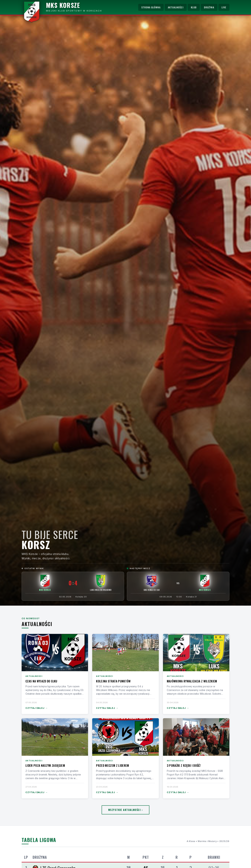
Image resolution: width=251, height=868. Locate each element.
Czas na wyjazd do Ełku (41, 681)
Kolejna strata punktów (113, 681)
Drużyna (209, 7)
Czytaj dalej (37, 708)
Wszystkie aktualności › (125, 810)
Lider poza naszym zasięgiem (45, 765)
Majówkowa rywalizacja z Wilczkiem (192, 681)
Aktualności (176, 7)
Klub (194, 7)
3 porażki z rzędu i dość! (184, 765)
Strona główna (151, 7)
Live (224, 7)
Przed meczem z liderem (113, 765)
